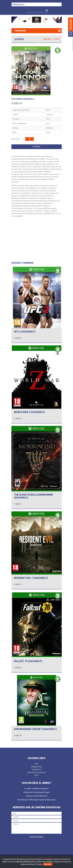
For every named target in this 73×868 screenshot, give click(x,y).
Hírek (37, 764)
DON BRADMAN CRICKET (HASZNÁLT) (35, 729)
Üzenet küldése (36, 837)
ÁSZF (36, 775)
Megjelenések (37, 767)
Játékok (56, 39)
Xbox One (47, 39)
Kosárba (36, 147)
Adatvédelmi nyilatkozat (37, 772)
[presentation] (30, 844)
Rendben (48, 864)
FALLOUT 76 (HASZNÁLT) (28, 661)
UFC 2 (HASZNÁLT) (25, 332)
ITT (36, 864)
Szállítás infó (37, 770)
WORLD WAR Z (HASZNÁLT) (29, 412)
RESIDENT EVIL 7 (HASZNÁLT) (31, 578)
